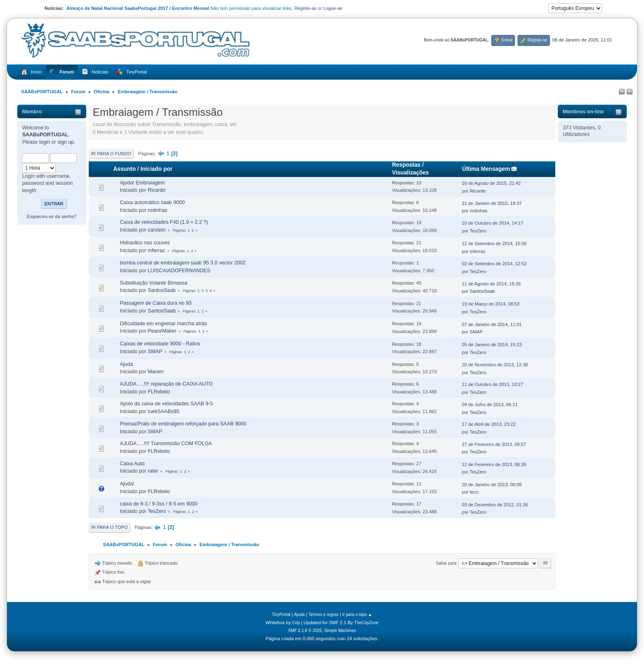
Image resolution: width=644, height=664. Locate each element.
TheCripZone (367, 623)
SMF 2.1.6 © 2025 (305, 631)
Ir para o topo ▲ (357, 615)
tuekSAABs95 (164, 411)
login (45, 142)
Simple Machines (340, 631)
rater (153, 471)
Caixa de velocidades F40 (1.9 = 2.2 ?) (164, 222)
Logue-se (333, 8)
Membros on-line (583, 112)
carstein (157, 230)
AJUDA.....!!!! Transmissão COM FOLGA (166, 443)
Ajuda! (127, 484)
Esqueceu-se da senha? (52, 216)
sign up (66, 142)
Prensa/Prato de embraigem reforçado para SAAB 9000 (183, 424)
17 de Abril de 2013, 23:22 (489, 424)
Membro (32, 112)
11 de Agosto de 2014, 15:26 (491, 284)
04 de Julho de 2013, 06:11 (490, 404)
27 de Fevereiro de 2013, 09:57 (494, 444)
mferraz (156, 250)
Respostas (406, 165)
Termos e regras (323, 615)
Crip (296, 623)
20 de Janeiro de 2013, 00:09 (492, 485)
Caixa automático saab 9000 (152, 202)
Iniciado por (156, 169)
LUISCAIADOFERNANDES (179, 271)
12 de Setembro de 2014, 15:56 (494, 244)
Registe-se (306, 8)
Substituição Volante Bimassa (154, 283)
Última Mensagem (490, 169)
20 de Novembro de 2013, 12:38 (495, 365)
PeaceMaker (162, 331)
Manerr (156, 372)
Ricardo (157, 190)
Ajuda (126, 364)
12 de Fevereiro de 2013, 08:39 (494, 464)
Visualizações (411, 173)
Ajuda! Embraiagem (143, 183)
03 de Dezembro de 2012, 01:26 (495, 505)
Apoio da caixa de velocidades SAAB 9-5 (167, 404)
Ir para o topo (110, 527)
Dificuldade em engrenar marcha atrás (163, 324)
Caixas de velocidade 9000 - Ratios (160, 344)
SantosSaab (162, 290)
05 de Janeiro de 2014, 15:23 (492, 345)
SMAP (476, 332)
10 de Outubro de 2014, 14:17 (492, 223)
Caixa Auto (132, 464)
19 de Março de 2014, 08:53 (490, 304)
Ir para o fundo (111, 154)
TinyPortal (281, 615)
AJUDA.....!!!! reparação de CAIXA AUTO (166, 384)
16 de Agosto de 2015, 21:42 (491, 183)
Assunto (125, 169)
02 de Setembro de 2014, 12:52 (494, 264)
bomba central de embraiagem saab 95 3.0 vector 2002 (183, 263)
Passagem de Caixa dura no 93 (156, 303)
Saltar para (446, 563)
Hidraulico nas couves (145, 243)
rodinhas (158, 210)
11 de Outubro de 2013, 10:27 (492, 384)
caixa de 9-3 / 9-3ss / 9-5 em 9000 (159, 504)
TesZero (478, 231)
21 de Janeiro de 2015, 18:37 (492, 203)
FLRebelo (159, 392)
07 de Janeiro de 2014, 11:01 (492, 324)
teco (474, 492)
